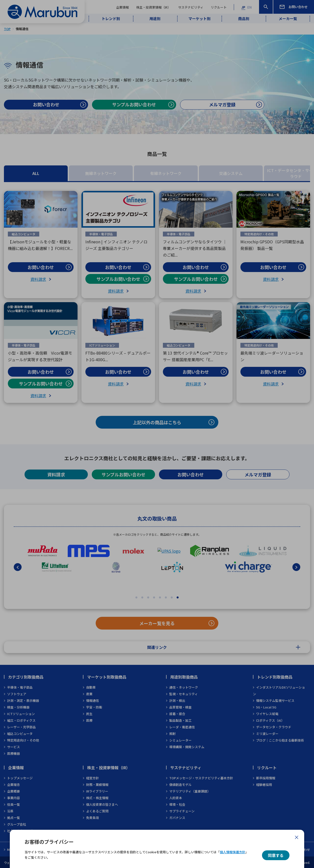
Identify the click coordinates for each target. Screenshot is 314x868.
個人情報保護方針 (233, 852)
